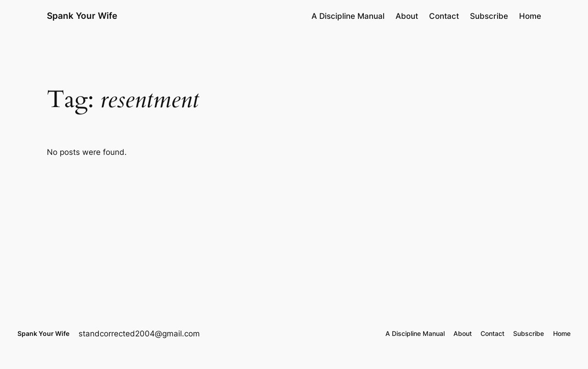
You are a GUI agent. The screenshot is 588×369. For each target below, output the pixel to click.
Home (530, 16)
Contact (444, 16)
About (407, 16)
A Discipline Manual (348, 16)
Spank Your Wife (82, 16)
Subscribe (489, 16)
